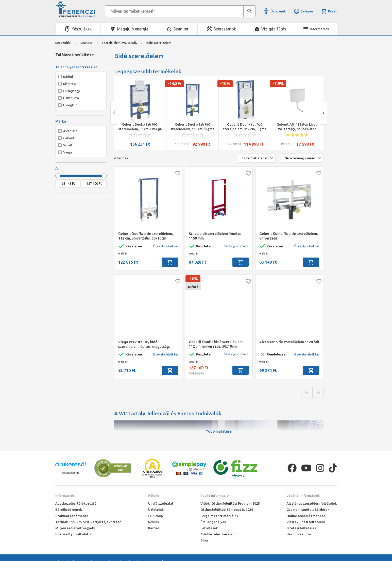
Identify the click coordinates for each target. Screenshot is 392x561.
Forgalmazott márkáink (219, 516)
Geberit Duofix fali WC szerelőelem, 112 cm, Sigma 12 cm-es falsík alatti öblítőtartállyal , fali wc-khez (192, 127)
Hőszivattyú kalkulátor (74, 534)
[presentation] (114, 113)
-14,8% (174, 83)
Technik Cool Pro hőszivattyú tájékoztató (88, 522)
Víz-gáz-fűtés (274, 29)
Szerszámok (225, 29)
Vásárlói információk (303, 496)
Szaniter (181, 29)
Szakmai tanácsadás (72, 516)
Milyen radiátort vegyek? (75, 528)
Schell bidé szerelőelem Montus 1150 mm (215, 236)
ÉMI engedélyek (213, 522)
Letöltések (209, 528)
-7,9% (278, 83)
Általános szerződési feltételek (312, 503)
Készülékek (82, 29)
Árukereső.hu (70, 473)
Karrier (154, 528)
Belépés (303, 11)
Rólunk (154, 496)
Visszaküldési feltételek (306, 522)
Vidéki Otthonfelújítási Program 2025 (230, 503)
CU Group (156, 516)
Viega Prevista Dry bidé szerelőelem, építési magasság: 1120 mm (144, 344)
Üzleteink (278, 11)
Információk (65, 496)
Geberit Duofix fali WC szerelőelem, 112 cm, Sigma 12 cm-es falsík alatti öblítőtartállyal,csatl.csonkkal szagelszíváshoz (245, 127)
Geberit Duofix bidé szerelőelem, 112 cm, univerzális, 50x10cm (146, 236)
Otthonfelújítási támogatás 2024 (227, 509)
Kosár (329, 11)
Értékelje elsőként (166, 246)
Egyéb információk (215, 496)
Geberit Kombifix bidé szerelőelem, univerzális (289, 236)
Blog (204, 540)
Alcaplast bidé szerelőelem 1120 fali (289, 342)
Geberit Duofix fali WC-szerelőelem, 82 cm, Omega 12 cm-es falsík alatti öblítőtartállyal (140, 127)
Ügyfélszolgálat (161, 503)
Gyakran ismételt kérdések (308, 509)
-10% (225, 83)
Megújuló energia (133, 29)
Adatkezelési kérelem (218, 534)
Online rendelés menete (306, 516)
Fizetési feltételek (301, 528)
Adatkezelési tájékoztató (76, 503)
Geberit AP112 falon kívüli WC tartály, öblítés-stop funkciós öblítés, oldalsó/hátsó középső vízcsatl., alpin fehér (297, 127)
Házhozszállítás (299, 534)
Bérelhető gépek (69, 509)
